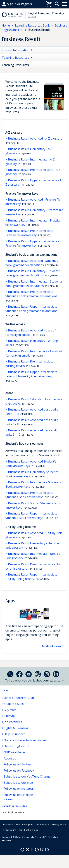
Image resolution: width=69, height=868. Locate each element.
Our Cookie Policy (29, 830)
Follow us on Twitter (17, 764)
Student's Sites (14, 704)
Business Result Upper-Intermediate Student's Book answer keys (31, 516)
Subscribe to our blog (18, 783)
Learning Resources (13, 812)
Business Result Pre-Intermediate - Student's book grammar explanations (31, 294)
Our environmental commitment (25, 740)
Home (5, 690)
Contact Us (8, 824)
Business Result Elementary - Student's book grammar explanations (33, 273)
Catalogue (7, 799)
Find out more (52, 646)
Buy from (10, 710)
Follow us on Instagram (20, 789)
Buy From (8, 4)
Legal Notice (10, 830)
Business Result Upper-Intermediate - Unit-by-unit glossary (32, 577)
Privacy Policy (59, 824)
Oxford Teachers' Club (19, 698)
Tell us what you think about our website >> (35, 680)
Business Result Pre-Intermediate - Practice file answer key (30, 233)
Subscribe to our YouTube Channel (27, 776)
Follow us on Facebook (19, 771)
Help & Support (14, 734)
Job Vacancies (13, 722)
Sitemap (9, 716)
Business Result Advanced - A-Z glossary (35, 138)
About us (10, 758)
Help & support (12, 4)
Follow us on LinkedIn (18, 795)
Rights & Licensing (16, 728)
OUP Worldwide (14, 752)
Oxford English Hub (17, 746)
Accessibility (42, 824)
